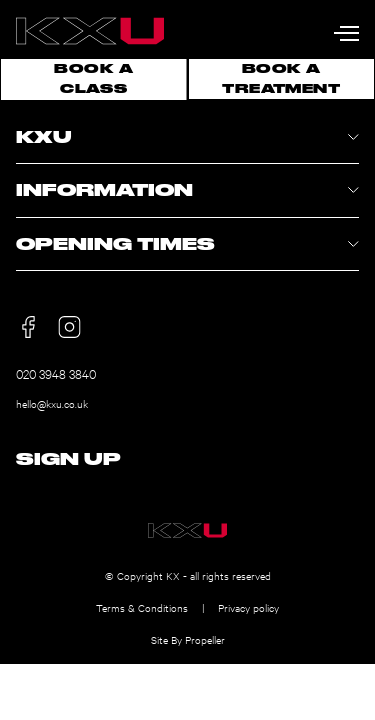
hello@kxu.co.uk (52, 403)
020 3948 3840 (56, 373)
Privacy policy (248, 607)
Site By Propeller (188, 639)
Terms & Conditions (142, 607)
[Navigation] (346, 28)
